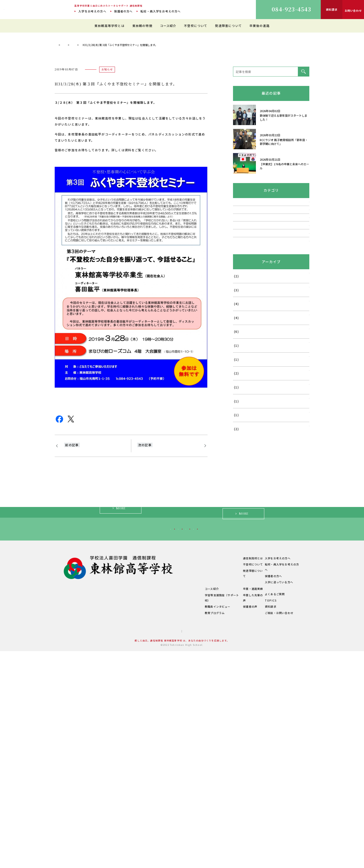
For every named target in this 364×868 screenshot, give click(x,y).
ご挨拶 (139, 786)
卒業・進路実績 (238, 811)
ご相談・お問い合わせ (278, 829)
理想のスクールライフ (190, 793)
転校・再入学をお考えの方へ (161, 11)
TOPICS (108, 155)
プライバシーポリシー (194, 848)
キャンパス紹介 (144, 799)
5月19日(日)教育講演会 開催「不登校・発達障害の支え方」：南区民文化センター (167, 568)
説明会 (238, 315)
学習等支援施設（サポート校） (196, 817)
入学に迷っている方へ (260, 746)
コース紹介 (168, 26)
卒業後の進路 (260, 26)
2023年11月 (242, 545)
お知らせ (128, 155)
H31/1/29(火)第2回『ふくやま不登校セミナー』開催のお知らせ (94, 565)
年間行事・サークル (147, 811)
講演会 (238, 382)
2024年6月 (241, 503)
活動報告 (239, 355)
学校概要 (140, 824)
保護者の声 (235, 823)
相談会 (238, 328)
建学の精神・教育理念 (149, 793)
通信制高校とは (238, 780)
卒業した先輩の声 (240, 817)
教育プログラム (186, 829)
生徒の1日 (183, 799)
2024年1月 (241, 531)
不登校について (196, 26)
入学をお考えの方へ (92, 11)
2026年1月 (241, 420)
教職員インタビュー (189, 823)
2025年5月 (241, 462)
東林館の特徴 (142, 26)
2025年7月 (241, 434)
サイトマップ (164, 848)
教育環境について (187, 786)
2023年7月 (241, 573)
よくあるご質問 (273, 811)
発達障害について (228, 26)
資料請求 (269, 823)
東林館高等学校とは (110, 26)
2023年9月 (241, 559)
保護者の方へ (123, 11)
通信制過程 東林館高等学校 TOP (74, 155)
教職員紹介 (142, 805)
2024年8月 (241, 490)
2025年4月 (241, 476)
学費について (143, 818)
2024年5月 (241, 517)
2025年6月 (241, 448)
